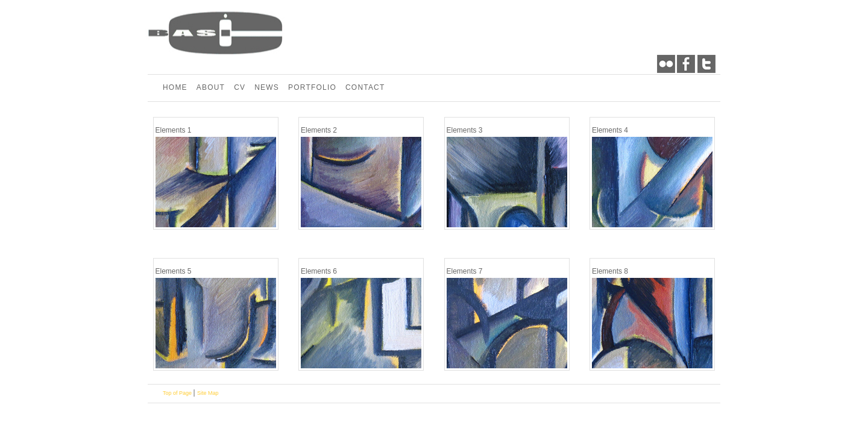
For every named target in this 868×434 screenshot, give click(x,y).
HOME (175, 87)
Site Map (208, 393)
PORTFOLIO (312, 87)
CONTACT (365, 87)
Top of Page (178, 393)
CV (240, 87)
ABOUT (211, 87)
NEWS (267, 87)
